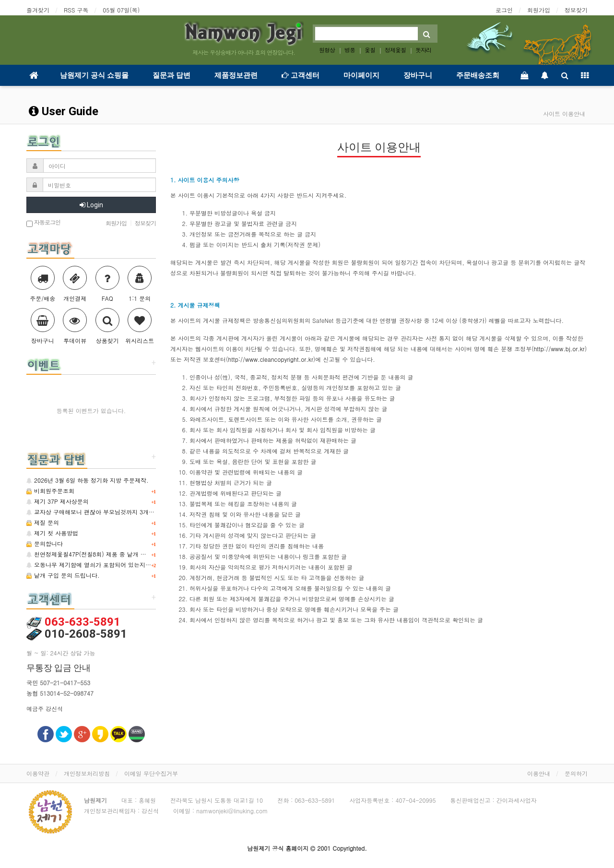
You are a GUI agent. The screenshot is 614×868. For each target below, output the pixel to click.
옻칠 (370, 50)
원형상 (327, 50)
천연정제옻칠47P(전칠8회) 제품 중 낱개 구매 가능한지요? (106, 554)
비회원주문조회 (50, 491)
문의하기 (576, 773)
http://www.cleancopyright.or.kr (271, 359)
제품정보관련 (236, 75)
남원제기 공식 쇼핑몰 (94, 75)
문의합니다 (45, 543)
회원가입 (539, 10)
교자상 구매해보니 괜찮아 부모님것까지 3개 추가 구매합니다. (111, 512)
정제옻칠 (395, 50)
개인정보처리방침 (87, 773)
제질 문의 (43, 522)
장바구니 (418, 75)
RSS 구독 (76, 10)
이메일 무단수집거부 (151, 773)
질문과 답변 (171, 75)
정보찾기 (576, 10)
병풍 (350, 50)
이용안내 (539, 773)
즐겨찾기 (38, 10)
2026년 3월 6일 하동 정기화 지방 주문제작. (88, 480)
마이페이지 (361, 75)
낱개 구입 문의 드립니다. (63, 575)
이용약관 (38, 773)
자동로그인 (43, 223)
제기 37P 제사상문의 (58, 501)
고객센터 (301, 75)
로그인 (504, 10)
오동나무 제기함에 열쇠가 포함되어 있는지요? (90, 565)
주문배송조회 (478, 75)
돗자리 (423, 50)
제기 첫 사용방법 (52, 533)
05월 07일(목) (121, 10)
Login (91, 205)
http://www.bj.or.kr (559, 349)
